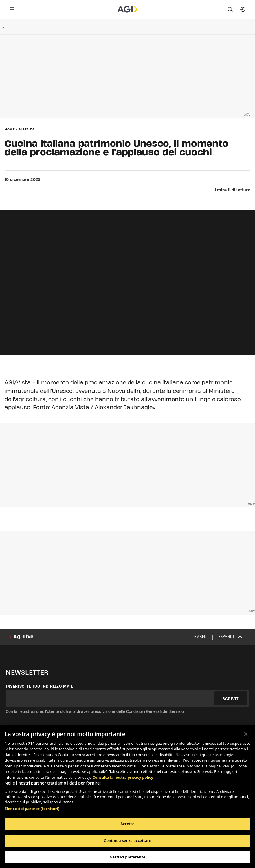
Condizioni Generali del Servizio (155, 711)
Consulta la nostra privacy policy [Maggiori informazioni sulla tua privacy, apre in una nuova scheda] (123, 777)
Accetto (128, 824)
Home (10, 129)
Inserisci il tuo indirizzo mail (40, 686)
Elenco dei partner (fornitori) (32, 809)
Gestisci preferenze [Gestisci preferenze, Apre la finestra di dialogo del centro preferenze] (128, 857)
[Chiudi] (246, 734)
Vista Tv (27, 129)
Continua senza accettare (128, 840)
